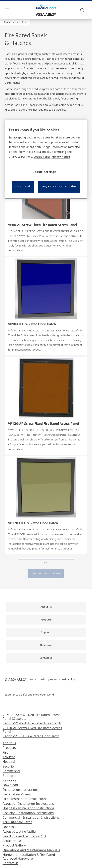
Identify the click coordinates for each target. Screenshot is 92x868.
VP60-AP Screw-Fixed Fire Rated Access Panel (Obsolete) (31, 717)
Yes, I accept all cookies (59, 186)
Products (9, 748)
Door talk (10, 827)
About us (9, 743)
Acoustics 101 (13, 841)
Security (9, 766)
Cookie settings (45, 172)
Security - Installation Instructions (28, 813)
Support (9, 776)
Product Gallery (14, 845)
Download (10, 785)
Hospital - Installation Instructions (28, 808)
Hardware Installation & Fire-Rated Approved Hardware (29, 856)
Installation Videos (17, 794)
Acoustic (9, 757)
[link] (12, 22)
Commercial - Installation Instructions (31, 817)
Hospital (9, 762)
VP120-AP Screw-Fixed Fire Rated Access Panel (32, 730)
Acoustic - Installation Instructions (28, 804)
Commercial (11, 771)
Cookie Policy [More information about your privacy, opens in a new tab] (42, 157)
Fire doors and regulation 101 (24, 836)
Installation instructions (21, 790)
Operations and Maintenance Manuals (31, 850)
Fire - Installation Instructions (25, 799)
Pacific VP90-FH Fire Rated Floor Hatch (31, 736)
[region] (46, 159)
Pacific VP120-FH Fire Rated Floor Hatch (32, 723)
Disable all (23, 186)
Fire (5, 752)
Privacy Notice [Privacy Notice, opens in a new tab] (61, 157)
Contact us (10, 863)
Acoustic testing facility (20, 831)
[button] (24, 22)
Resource (9, 780)
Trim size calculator (17, 822)
